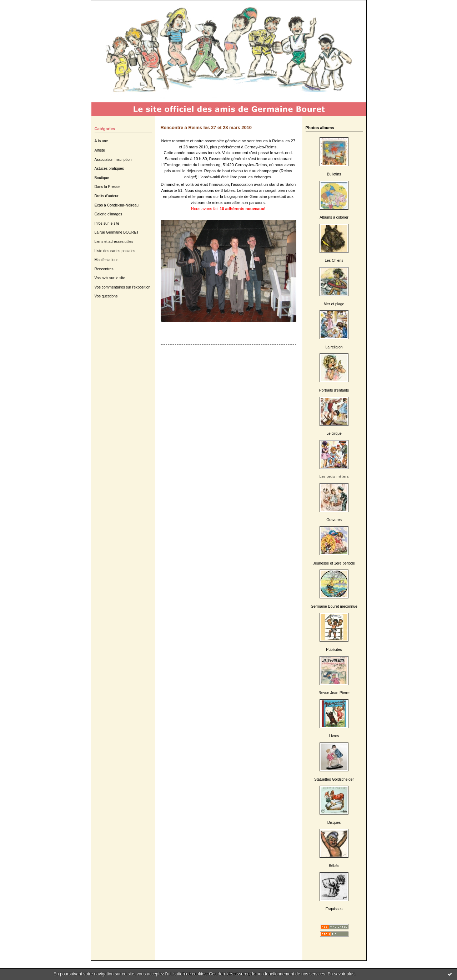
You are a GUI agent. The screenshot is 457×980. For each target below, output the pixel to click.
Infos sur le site (107, 223)
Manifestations (107, 260)
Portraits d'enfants (334, 390)
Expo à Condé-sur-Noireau (117, 205)
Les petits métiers (334, 477)
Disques (334, 823)
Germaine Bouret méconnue (334, 606)
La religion (334, 347)
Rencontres (104, 269)
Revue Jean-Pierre (334, 693)
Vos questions (106, 296)
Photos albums (320, 128)
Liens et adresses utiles (114, 242)
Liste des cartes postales (115, 251)
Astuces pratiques (109, 169)
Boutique (102, 178)
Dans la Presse (107, 187)
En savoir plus (341, 974)
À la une (101, 141)
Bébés (334, 866)
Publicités (334, 650)
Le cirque (334, 433)
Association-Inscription (113, 160)
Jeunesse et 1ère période (334, 563)
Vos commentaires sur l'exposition (123, 287)
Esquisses (334, 909)
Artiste (100, 150)
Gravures (334, 520)
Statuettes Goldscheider (334, 779)
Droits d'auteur (107, 196)
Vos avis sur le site (110, 278)
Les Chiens (334, 261)
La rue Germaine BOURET (117, 232)
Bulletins (334, 174)
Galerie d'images (109, 214)
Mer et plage (334, 304)
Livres (334, 736)
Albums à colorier (334, 217)
